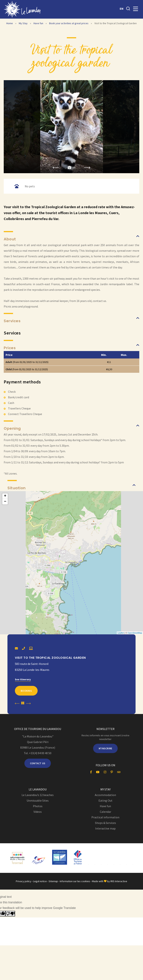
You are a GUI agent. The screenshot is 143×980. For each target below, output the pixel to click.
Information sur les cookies (75, 881)
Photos (38, 806)
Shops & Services (105, 823)
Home (10, 23)
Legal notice (40, 881)
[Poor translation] (10, 914)
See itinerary (23, 679)
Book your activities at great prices (69, 23)
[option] (72, 127)
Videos (38, 812)
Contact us (38, 763)
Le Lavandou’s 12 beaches (38, 795)
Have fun (39, 23)
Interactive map (105, 828)
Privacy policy (24, 881)
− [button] (5, 502)
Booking (26, 691)
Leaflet (121, 633)
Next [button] (87, 168)
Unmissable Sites (38, 800)
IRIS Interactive (119, 881)
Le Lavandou (38, 789)
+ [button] (5, 496)
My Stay (23, 23)
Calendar (105, 812)
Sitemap (53, 881)
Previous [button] (56, 168)
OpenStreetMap (135, 633)
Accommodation (105, 795)
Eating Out (105, 800)
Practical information (105, 817)
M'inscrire (105, 748)
